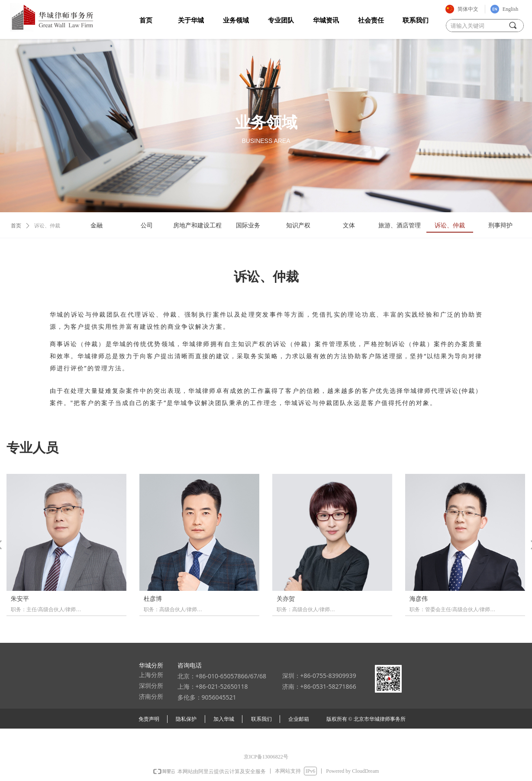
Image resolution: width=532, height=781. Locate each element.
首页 (16, 226)
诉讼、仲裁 (47, 226)
